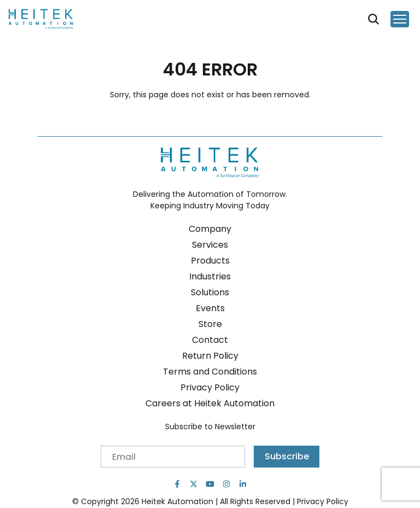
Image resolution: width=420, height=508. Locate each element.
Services (210, 245)
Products (210, 261)
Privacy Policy (210, 387)
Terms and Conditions (210, 372)
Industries (210, 276)
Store (210, 324)
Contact (210, 340)
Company (210, 229)
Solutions (210, 292)
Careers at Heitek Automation (210, 403)
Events (210, 308)
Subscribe (287, 456)
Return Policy (210, 356)
